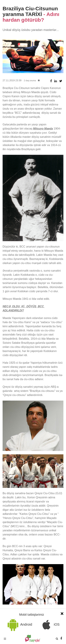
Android (19, 625)
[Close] (62, 613)
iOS (50, 625)
